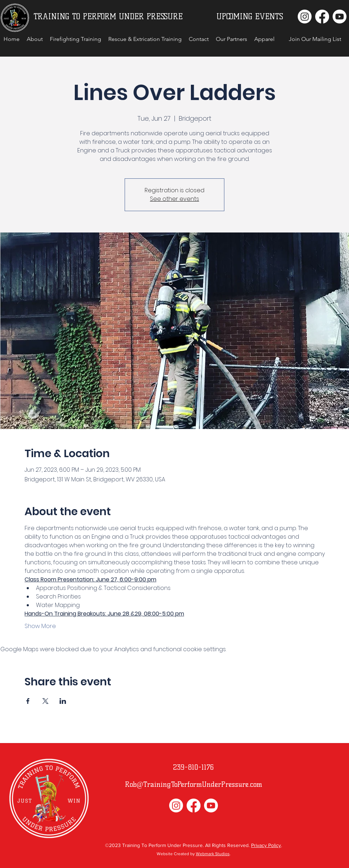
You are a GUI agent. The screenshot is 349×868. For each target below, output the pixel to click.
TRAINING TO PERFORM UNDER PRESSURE (108, 17)
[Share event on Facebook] (28, 701)
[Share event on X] (45, 701)
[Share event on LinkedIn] (63, 701)
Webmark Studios (213, 854)
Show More (40, 626)
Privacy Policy (266, 845)
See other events (174, 199)
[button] (315, 39)
